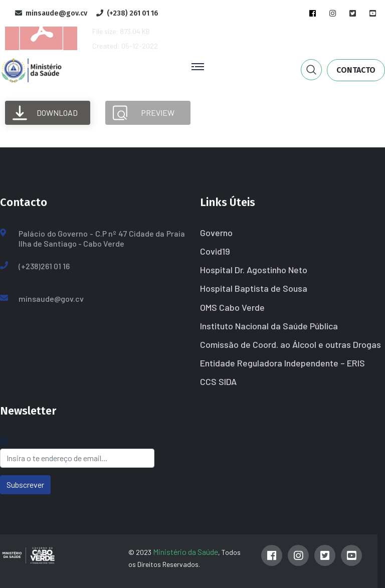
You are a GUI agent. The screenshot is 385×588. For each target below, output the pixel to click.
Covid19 (215, 251)
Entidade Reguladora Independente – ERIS (282, 363)
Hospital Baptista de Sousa (254, 288)
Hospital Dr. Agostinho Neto (254, 270)
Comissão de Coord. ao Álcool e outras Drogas (291, 344)
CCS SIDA (218, 381)
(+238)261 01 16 (44, 266)
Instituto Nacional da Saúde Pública (269, 326)
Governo (216, 233)
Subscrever (25, 484)
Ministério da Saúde (185, 552)
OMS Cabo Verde (232, 307)
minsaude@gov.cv (51, 299)
